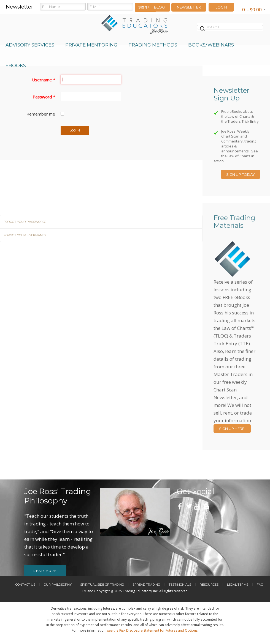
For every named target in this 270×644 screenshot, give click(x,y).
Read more (45, 571)
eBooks (16, 65)
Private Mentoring (91, 45)
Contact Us (25, 585)
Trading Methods (153, 45)
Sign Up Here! (232, 429)
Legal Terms (238, 585)
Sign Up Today (241, 174)
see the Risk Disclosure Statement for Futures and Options (152, 630)
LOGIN (221, 7)
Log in (75, 130)
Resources (209, 585)
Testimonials (180, 585)
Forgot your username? (25, 235)
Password (44, 97)
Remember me (41, 114)
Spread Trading (146, 585)
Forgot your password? (25, 222)
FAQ (260, 585)
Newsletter (189, 7)
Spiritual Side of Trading (102, 585)
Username (44, 80)
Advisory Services (30, 45)
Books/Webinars (211, 45)
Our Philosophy (58, 585)
